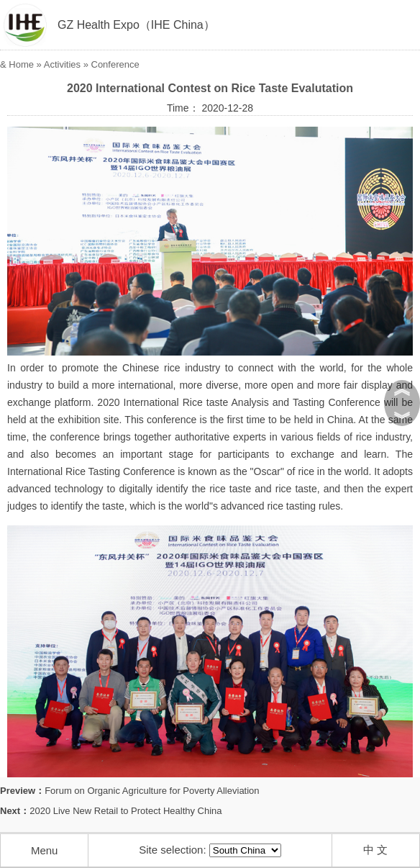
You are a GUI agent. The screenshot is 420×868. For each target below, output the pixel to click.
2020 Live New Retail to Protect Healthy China (125, 811)
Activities (62, 64)
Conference (115, 64)
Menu (45, 850)
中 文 (375, 850)
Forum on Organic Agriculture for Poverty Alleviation (152, 791)
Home (21, 64)
